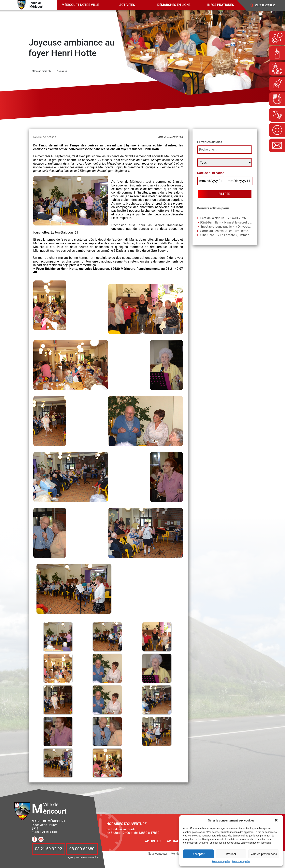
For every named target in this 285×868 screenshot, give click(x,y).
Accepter (198, 854)
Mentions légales (221, 862)
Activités (127, 5)
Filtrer (224, 194)
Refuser (231, 854)
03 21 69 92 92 (49, 849)
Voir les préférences (264, 854)
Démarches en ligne (174, 5)
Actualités (176, 841)
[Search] (268, 5)
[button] (277, 821)
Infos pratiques (221, 5)
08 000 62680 (82, 849)
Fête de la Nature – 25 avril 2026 (223, 218)
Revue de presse (45, 137)
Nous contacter (158, 854)
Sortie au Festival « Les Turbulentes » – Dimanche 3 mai (239, 231)
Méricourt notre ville (80, 5)
